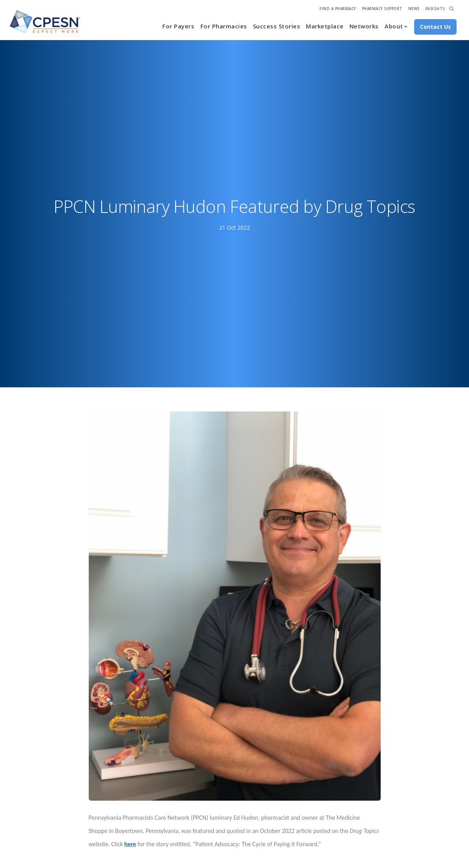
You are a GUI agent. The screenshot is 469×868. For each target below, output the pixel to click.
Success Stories (277, 26)
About (394, 26)
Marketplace (325, 26)
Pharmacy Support (382, 9)
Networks (364, 26)
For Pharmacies (224, 26)
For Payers (178, 26)
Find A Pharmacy (338, 9)
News (414, 9)
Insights (435, 9)
